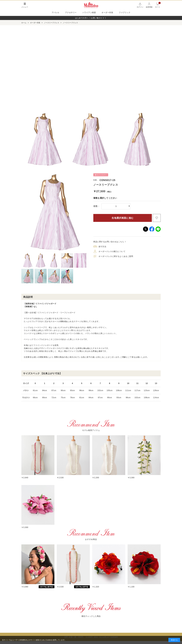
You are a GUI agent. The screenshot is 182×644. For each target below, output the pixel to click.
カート (158, 5)
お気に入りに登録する (157, 218)
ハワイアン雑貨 (89, 12)
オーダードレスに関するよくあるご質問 (116, 256)
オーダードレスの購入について (112, 251)
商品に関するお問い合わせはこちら (109, 242)
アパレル (55, 12)
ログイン (140, 7)
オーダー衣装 (107, 12)
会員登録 (149, 7)
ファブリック (125, 12)
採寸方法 (102, 247)
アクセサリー (71, 12)
